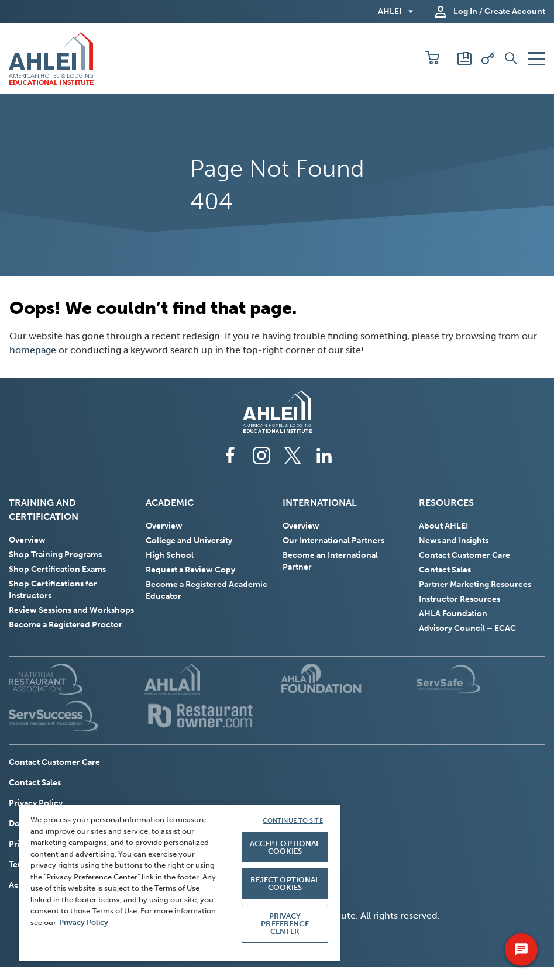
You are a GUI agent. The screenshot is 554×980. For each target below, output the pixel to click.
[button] (432, 58)
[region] (179, 882)
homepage (33, 350)
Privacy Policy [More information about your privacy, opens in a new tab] (84, 922)
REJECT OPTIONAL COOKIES (285, 884)
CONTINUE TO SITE (293, 821)
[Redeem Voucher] (488, 58)
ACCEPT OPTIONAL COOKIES (285, 847)
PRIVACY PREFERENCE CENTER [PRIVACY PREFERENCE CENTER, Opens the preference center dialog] (285, 924)
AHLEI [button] (390, 11)
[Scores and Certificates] (464, 58)
